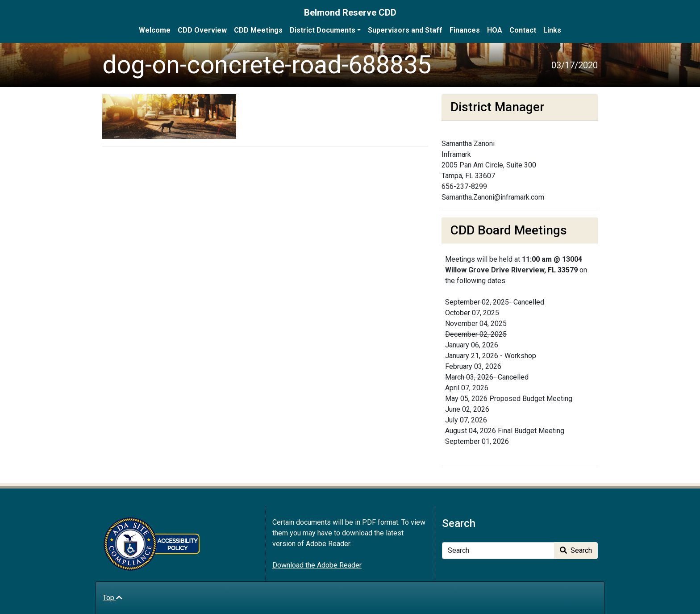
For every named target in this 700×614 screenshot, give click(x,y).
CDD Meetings (258, 30)
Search (576, 550)
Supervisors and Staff (405, 30)
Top (112, 598)
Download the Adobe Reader (317, 565)
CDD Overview (202, 30)
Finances (465, 30)
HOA (495, 30)
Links (552, 30)
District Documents (323, 30)
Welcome (155, 30)
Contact (523, 30)
